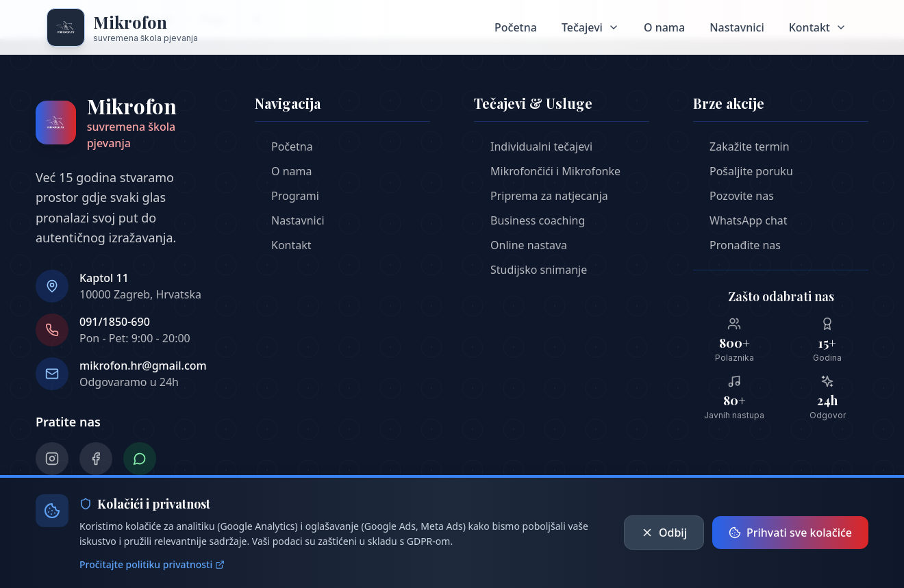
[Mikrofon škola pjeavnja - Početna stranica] (122, 27)
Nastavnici (737, 27)
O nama (664, 27)
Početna (516, 27)
